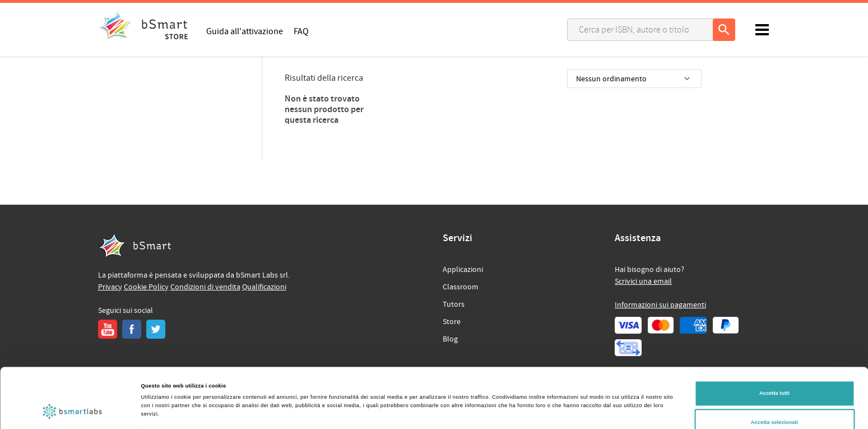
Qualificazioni (264, 287)
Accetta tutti (774, 345)
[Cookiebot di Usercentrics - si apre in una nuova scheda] (73, 410)
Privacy (110, 287)
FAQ (301, 31)
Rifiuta (774, 403)
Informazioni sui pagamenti (660, 305)
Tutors (454, 305)
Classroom (461, 287)
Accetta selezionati (774, 373)
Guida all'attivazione (245, 31)
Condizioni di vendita (205, 287)
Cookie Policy (146, 287)
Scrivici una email (643, 282)
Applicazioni (463, 270)
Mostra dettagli (466, 395)
